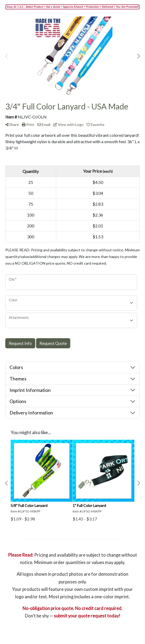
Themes (18, 379)
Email (44, 124)
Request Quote (53, 343)
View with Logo (68, 124)
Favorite (95, 124)
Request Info (20, 343)
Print (28, 124)
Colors (16, 367)
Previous (7, 56)
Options (18, 401)
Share (12, 124)
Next (138, 56)
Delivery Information (31, 413)
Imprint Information (30, 390)
